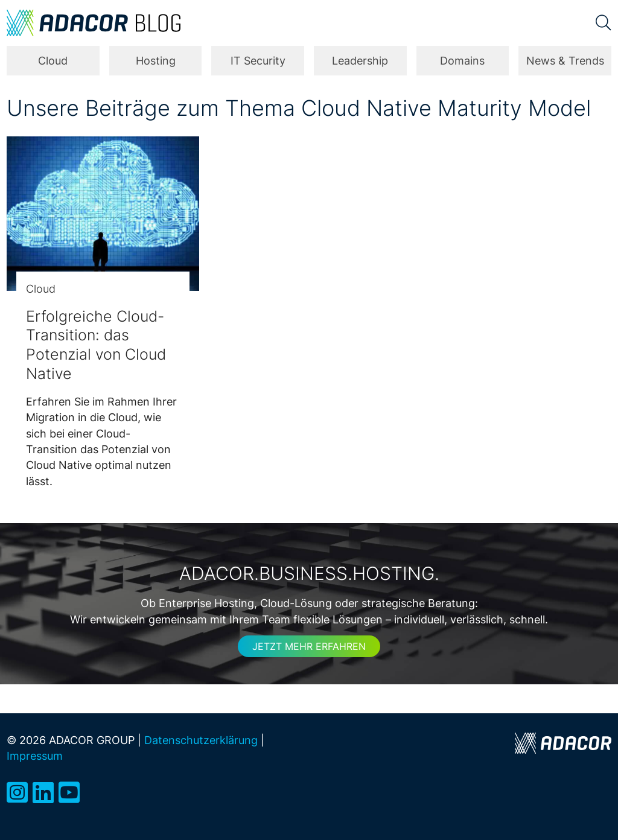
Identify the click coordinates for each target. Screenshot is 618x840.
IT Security (258, 61)
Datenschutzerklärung (201, 740)
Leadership (360, 61)
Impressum (35, 756)
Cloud (53, 61)
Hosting (156, 61)
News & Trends (565, 61)
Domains (462, 61)
